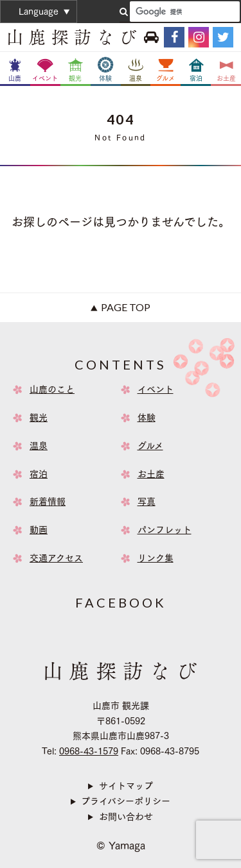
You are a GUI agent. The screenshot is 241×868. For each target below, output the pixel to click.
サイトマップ (126, 786)
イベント (156, 389)
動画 (39, 530)
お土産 (151, 474)
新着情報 (48, 502)
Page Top (126, 307)
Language (39, 12)
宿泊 (39, 474)
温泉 (39, 446)
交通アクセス (56, 558)
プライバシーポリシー (126, 801)
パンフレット (165, 530)
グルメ (150, 446)
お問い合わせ (126, 817)
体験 (147, 418)
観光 (39, 418)
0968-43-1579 (89, 751)
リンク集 (156, 558)
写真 (147, 502)
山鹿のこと (52, 389)
